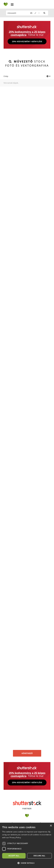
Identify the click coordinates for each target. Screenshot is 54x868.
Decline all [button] (39, 856)
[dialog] (27, 845)
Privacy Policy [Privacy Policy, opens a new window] (15, 837)
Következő (27, 753)
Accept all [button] (14, 856)
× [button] (51, 826)
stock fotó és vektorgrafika (27, 63)
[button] (27, 863)
